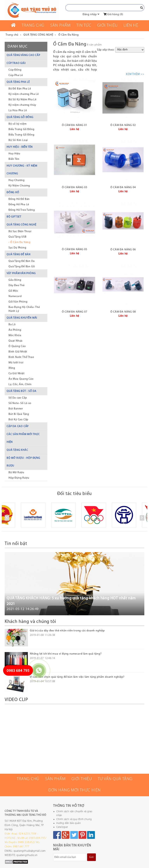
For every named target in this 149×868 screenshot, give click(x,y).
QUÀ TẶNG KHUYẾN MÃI (22, 318)
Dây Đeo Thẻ (17, 285)
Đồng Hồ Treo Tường (22, 210)
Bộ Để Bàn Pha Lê (20, 89)
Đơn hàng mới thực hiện (74, 790)
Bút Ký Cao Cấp (18, 420)
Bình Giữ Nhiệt (18, 352)
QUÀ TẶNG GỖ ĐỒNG (20, 117)
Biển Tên (14, 159)
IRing (12, 368)
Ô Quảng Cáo (17, 346)
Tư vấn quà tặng (115, 779)
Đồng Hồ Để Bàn (19, 199)
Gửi (91, 857)
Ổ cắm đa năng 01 (75, 125)
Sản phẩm (60, 26)
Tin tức (84, 26)
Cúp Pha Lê (16, 75)
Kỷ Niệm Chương (19, 186)
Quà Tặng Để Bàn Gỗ (22, 267)
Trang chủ (33, 26)
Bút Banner (16, 409)
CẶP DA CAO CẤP (18, 426)
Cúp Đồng (15, 70)
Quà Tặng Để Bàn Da (22, 261)
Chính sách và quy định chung (74, 819)
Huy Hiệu (14, 154)
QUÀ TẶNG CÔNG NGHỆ (21, 225)
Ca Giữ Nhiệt (17, 374)
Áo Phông (15, 330)
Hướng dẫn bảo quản (68, 823)
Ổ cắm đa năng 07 (75, 312)
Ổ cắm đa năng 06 (123, 250)
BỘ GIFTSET (14, 217)
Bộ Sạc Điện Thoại (20, 231)
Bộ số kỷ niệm (18, 124)
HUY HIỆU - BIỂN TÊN (20, 147)
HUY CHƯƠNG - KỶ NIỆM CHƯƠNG (22, 170)
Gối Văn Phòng (18, 302)
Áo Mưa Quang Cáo (21, 379)
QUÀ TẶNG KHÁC (17, 450)
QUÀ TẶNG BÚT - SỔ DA (22, 391)
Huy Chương (17, 180)
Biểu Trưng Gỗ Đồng (21, 129)
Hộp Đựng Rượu (19, 478)
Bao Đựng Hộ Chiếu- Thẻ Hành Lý (24, 309)
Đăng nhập (90, 14)
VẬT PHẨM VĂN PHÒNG (21, 273)
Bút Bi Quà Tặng (19, 414)
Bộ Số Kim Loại (18, 140)
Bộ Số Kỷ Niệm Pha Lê (23, 100)
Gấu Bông (15, 280)
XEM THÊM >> (135, 74)
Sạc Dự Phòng (17, 248)
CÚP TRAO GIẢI (16, 63)
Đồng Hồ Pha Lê (19, 205)
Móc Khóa (15, 335)
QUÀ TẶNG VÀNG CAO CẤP (23, 55)
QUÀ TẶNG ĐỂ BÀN (19, 255)
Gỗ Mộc (13, 291)
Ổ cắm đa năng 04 (123, 187)
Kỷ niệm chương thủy (22, 105)
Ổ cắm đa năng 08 (123, 312)
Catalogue (62, 827)
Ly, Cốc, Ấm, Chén (20, 384)
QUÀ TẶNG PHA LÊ (18, 82)
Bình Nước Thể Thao (21, 357)
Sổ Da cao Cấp (18, 398)
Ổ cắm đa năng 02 (123, 125)
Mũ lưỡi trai (16, 363)
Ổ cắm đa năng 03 (75, 187)
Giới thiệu (107, 26)
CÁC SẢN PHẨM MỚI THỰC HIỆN (23, 438)
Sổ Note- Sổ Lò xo (20, 403)
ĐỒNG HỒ (13, 193)
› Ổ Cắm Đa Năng (19, 242)
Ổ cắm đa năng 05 (75, 250)
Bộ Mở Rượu (16, 472)
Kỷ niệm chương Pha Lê (24, 94)
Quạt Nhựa (16, 341)
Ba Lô (12, 325)
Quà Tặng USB (18, 237)
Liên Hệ (131, 26)
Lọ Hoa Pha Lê (18, 111)
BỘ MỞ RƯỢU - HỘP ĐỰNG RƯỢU (23, 462)
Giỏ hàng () (113, 14)
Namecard (15, 296)
